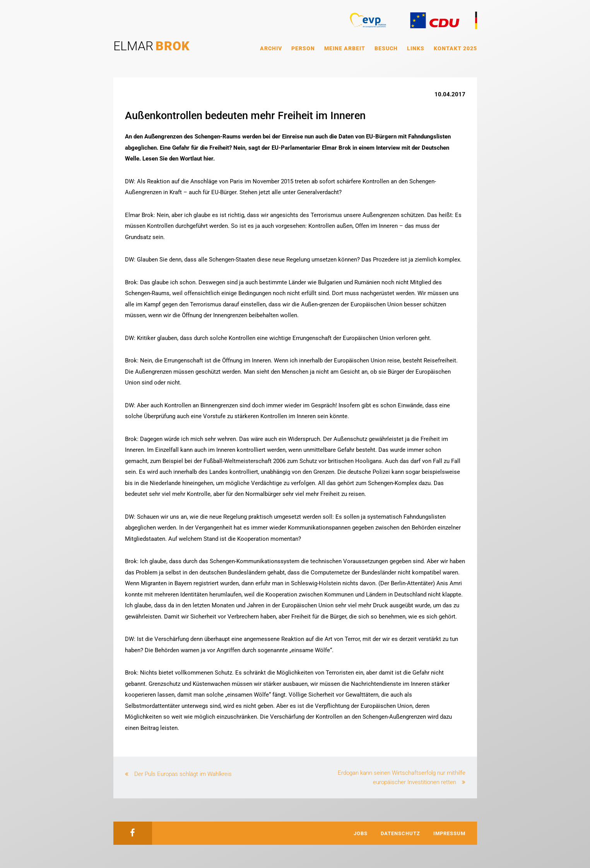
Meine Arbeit (345, 48)
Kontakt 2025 (455, 48)
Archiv (271, 48)
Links (416, 48)
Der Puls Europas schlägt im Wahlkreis (183, 774)
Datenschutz (400, 833)
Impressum (449, 833)
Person (303, 48)
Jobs (361, 833)
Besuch (386, 48)
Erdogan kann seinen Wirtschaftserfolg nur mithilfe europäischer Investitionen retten (402, 777)
